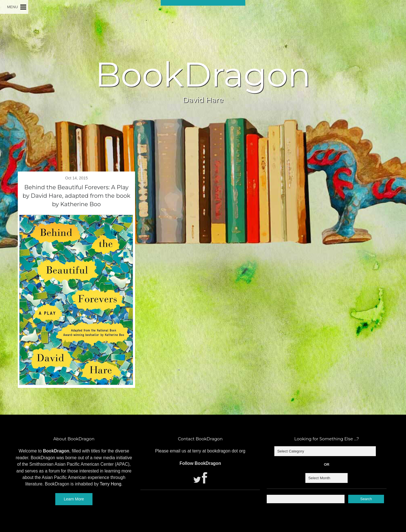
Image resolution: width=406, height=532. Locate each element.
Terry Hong (111, 484)
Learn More (74, 499)
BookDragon (203, 74)
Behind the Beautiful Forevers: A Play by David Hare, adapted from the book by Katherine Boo (76, 196)
